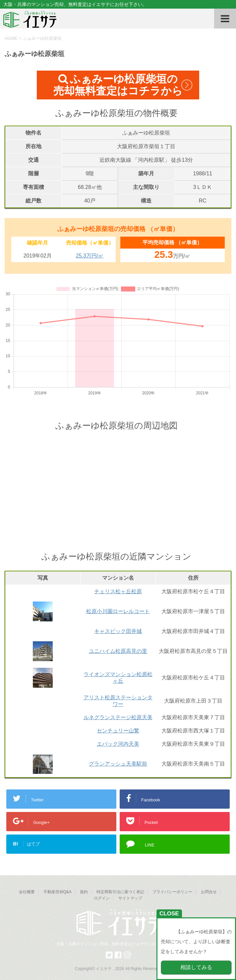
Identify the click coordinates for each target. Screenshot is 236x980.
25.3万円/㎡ (90, 256)
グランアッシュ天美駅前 (118, 764)
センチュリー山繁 (118, 731)
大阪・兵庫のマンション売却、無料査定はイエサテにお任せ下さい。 (118, 944)
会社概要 (27, 892)
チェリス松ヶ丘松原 (118, 591)
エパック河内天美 (118, 744)
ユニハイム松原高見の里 (118, 651)
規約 (84, 892)
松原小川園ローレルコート (118, 611)
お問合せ (209, 892)
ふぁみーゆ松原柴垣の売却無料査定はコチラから (118, 85)
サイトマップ (130, 898)
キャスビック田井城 (118, 631)
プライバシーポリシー (172, 892)
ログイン (102, 898)
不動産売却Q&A (58, 892)
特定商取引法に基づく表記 (120, 892)
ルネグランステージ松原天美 (118, 717)
